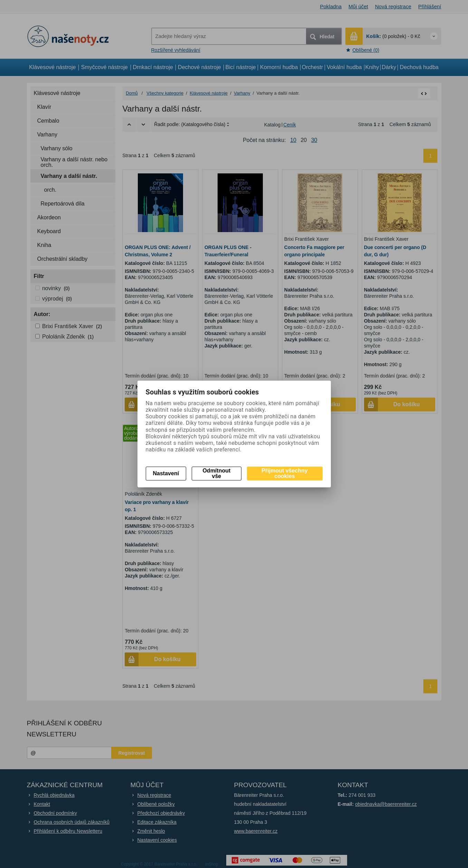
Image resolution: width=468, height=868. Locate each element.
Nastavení (166, 473)
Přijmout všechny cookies (284, 473)
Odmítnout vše (216, 473)
